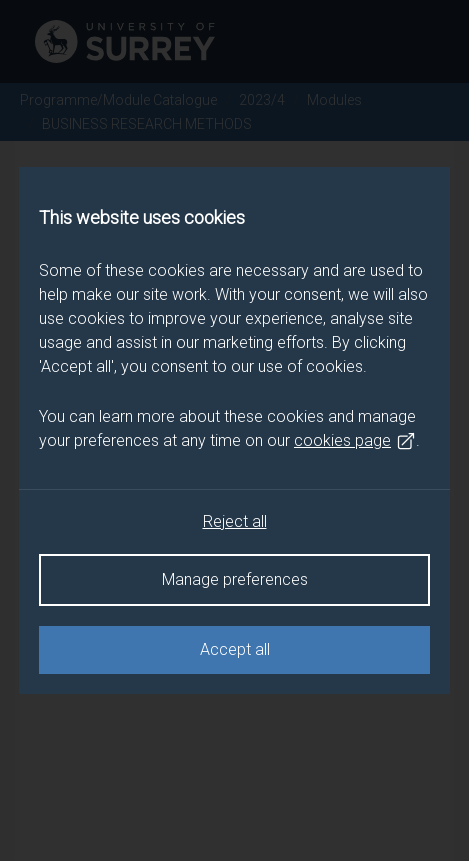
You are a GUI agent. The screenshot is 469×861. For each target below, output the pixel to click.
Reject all (235, 521)
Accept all (235, 649)
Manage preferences (235, 579)
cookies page (355, 441)
